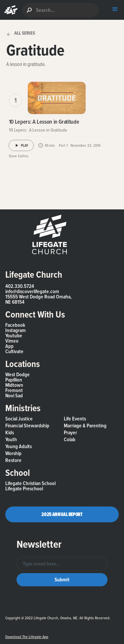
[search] (60, 10)
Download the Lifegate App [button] (27, 637)
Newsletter (39, 544)
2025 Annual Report (62, 514)
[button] (9, 10)
